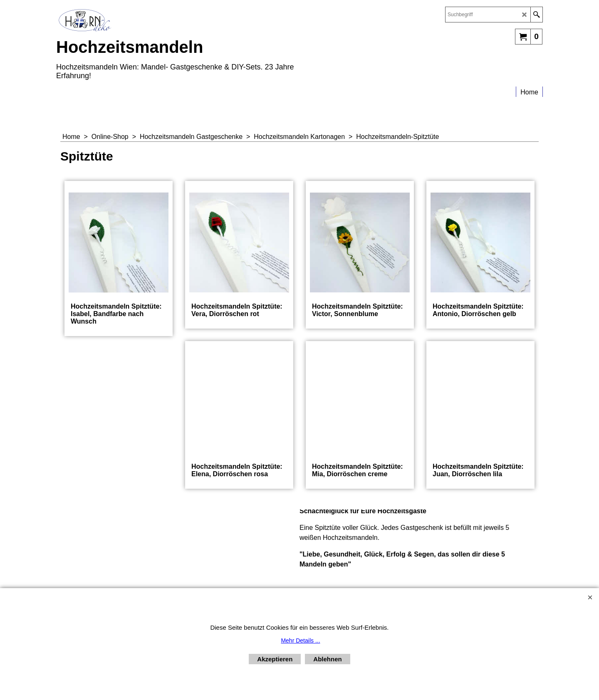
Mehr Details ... (300, 641)
